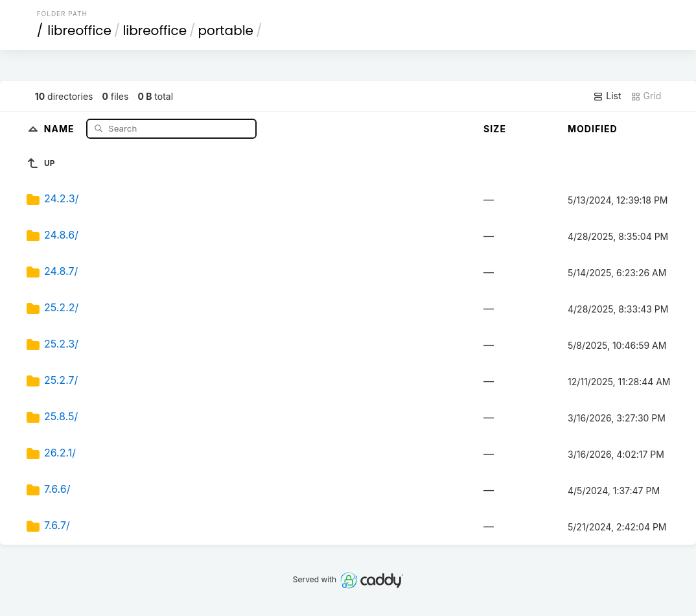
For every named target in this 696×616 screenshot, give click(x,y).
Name (61, 128)
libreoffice (79, 30)
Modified (593, 129)
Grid (646, 96)
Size (495, 129)
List (607, 96)
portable (226, 30)
